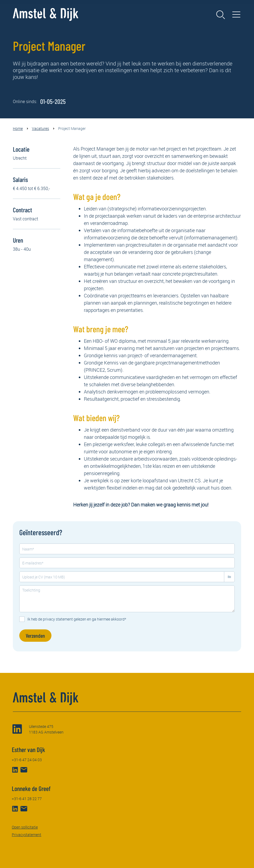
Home (18, 128)
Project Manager (72, 128)
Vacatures (40, 128)
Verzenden (35, 636)
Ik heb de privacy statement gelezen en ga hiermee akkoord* (77, 619)
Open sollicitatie (25, 827)
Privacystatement (27, 835)
